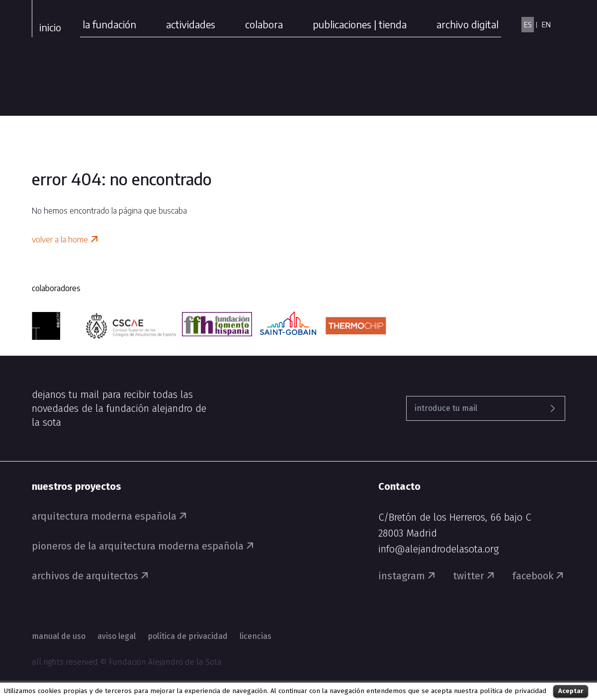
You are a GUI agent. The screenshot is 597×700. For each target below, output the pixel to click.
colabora (264, 24)
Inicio (50, 27)
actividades (191, 24)
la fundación (109, 24)
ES (528, 25)
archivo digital (468, 24)
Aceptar (571, 691)
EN (546, 25)
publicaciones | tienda (360, 24)
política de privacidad (513, 691)
